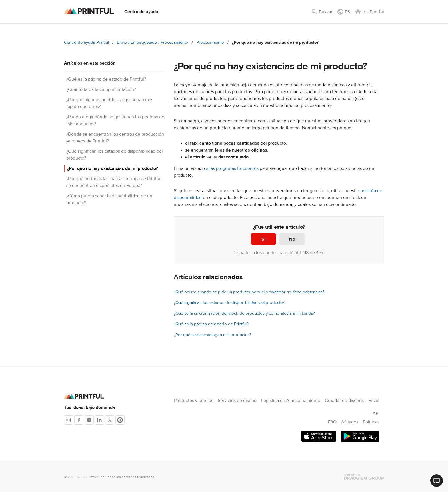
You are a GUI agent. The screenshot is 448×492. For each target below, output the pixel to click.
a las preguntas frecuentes (232, 168)
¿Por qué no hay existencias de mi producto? (112, 168)
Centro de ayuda (141, 12)
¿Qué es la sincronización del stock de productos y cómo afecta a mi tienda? (244, 313)
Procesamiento (210, 42)
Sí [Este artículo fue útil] (263, 239)
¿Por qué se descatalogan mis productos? (213, 335)
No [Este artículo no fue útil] (292, 239)
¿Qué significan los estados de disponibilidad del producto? (229, 303)
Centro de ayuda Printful (86, 42)
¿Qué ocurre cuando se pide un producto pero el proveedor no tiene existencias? (249, 292)
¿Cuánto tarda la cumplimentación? (101, 89)
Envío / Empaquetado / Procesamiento (153, 42)
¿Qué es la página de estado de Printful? (106, 79)
